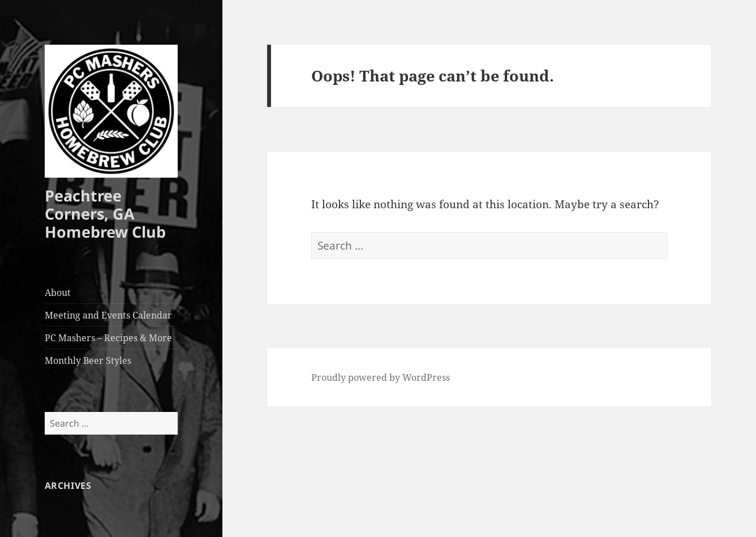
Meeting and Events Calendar (108, 315)
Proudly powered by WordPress (381, 377)
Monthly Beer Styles (88, 360)
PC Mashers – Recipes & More (108, 338)
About (58, 293)
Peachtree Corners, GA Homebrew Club (105, 214)
